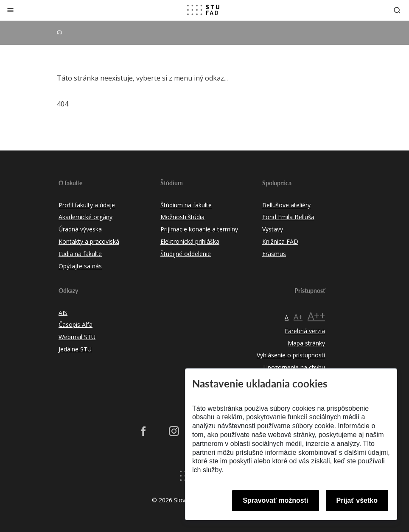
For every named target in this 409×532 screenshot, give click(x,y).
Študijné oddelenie (186, 254)
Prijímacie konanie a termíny (199, 229)
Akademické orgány (85, 217)
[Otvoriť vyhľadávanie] (397, 10)
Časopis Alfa (76, 324)
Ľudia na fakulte (80, 254)
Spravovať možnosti (275, 500)
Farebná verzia (305, 331)
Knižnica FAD (280, 241)
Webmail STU (77, 337)
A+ (298, 317)
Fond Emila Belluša (288, 217)
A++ (316, 316)
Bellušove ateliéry (286, 205)
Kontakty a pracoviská (89, 241)
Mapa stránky (306, 343)
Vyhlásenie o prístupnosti (291, 355)
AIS (63, 313)
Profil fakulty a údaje (87, 205)
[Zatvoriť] (10, 10)
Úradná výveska (80, 229)
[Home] (59, 32)
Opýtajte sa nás (80, 266)
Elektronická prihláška (190, 241)
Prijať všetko (357, 500)
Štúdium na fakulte (186, 205)
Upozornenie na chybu (294, 367)
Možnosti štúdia (182, 217)
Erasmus (274, 254)
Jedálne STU (75, 349)
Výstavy (273, 229)
